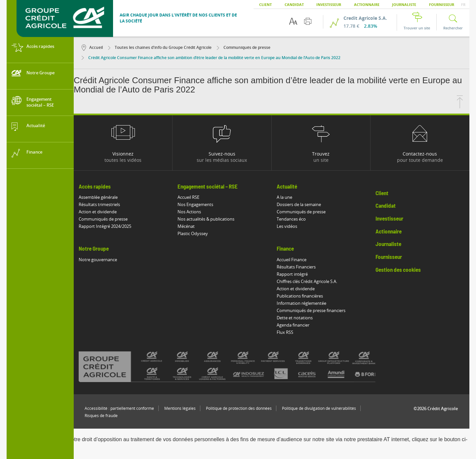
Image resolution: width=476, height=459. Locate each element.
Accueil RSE (188, 197)
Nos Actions (189, 212)
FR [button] (463, 4)
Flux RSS (285, 332)
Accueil (92, 47)
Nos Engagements (195, 204)
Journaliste (404, 4)
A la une (284, 197)
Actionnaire (367, 4)
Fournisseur (442, 4)
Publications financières (300, 296)
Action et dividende (98, 212)
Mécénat (186, 226)
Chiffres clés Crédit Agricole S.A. (307, 281)
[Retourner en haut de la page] (460, 106)
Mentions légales (180, 408)
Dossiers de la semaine (299, 204)
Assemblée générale (98, 197)
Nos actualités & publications (206, 219)
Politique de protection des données (239, 408)
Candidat (294, 4)
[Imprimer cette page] (308, 21)
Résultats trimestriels (99, 204)
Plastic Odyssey (193, 233)
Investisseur (329, 4)
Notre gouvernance (98, 260)
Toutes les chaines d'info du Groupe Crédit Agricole (160, 47)
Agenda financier (293, 325)
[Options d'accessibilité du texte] (293, 21)
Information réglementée (301, 303)
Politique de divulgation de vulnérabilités (319, 408)
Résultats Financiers (296, 267)
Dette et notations (295, 318)
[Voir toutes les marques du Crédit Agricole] (239, 367)
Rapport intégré (292, 274)
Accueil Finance (292, 260)
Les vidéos (287, 226)
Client (265, 4)
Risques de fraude (101, 416)
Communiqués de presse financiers (311, 310)
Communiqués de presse (244, 47)
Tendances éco (291, 219)
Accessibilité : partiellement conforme (119, 408)
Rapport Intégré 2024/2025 (105, 226)
